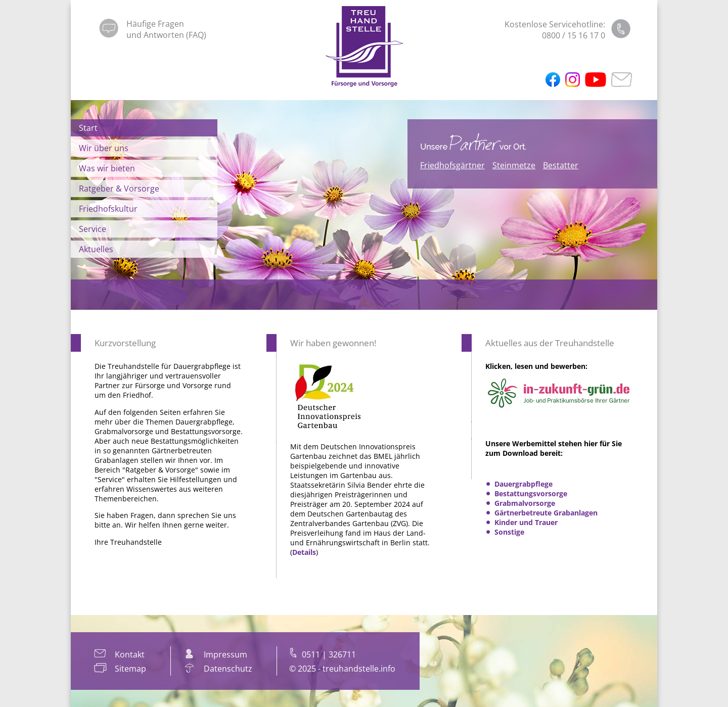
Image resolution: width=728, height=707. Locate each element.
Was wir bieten (107, 168)
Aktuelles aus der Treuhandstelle (550, 343)
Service (93, 229)
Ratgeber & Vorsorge (119, 188)
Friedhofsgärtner (452, 165)
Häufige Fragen (155, 24)
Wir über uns (104, 148)
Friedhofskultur (108, 209)
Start (88, 128)
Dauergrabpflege (524, 484)
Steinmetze (514, 165)
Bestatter (561, 165)
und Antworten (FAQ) (166, 35)
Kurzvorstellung (125, 343)
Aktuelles (96, 249)
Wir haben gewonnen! (333, 343)
